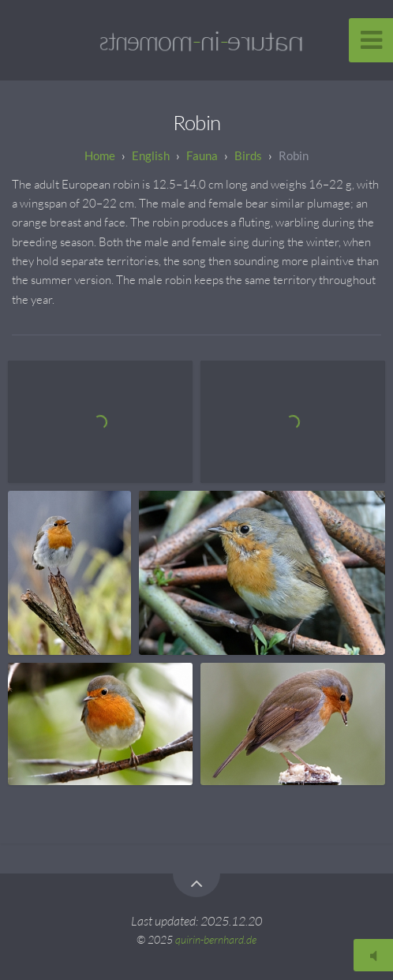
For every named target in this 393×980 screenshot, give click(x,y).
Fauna (202, 155)
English (151, 155)
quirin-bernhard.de (216, 939)
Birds (248, 155)
